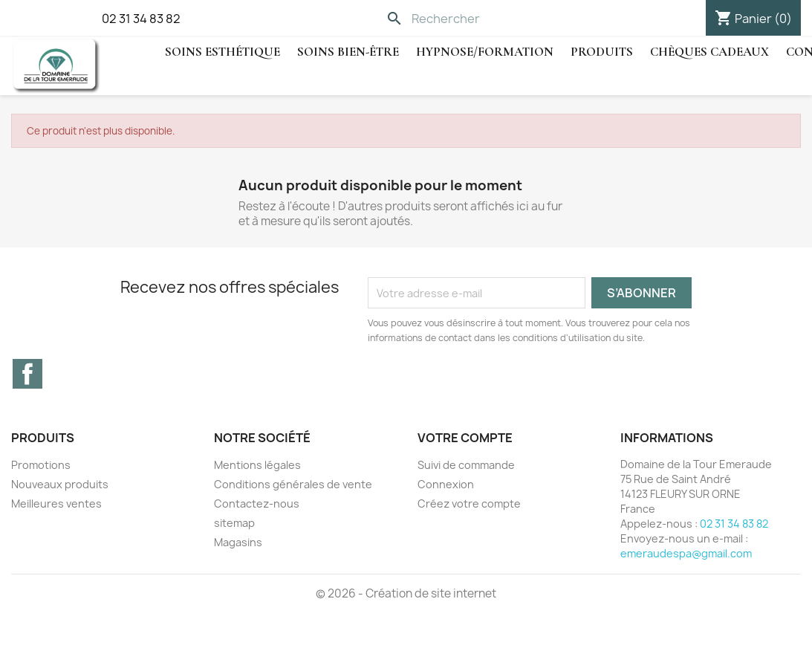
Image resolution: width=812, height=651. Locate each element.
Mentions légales (257, 465)
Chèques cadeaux (709, 52)
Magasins (238, 542)
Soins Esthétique (223, 52)
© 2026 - (341, 593)
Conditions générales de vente (293, 484)
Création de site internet (431, 593)
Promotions (41, 465)
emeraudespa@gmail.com (686, 553)
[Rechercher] (482, 19)
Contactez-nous (257, 503)
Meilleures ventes (56, 503)
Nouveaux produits (60, 484)
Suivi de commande (466, 465)
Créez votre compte (469, 503)
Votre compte (465, 438)
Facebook (27, 374)
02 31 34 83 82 (141, 19)
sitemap (234, 523)
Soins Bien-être (348, 52)
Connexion (446, 484)
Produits (602, 52)
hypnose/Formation (485, 52)
